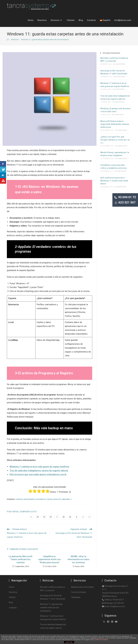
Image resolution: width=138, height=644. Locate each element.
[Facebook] (108, 622)
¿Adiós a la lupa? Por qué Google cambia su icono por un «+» (115, 140)
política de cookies (101, 640)
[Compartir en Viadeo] (83, 517)
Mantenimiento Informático (83, 587)
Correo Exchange (78, 592)
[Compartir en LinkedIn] (51, 517)
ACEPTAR (69, 642)
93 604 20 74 (118, 600)
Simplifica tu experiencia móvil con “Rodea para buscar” (50, 559)
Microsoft (57, 499)
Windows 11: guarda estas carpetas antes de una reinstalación (46, 40)
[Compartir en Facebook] (38, 517)
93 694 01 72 (125, 197)
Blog (11, 602)
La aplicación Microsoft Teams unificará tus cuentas (20, 559)
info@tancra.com (117, 606)
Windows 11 (67, 499)
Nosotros (13, 592)
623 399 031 (119, 603)
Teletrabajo (76, 597)
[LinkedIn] (112, 622)
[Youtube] (116, 622)
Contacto (13, 608)
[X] (104, 622)
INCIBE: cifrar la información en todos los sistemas (79, 559)
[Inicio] (8, 40)
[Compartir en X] (31, 517)
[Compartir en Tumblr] (77, 517)
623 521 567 (125, 202)
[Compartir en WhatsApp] (89, 517)
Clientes (12, 597)
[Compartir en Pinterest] (44, 517)
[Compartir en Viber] (57, 517)
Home (12, 587)
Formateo (19, 499)
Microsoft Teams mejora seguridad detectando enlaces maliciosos (115, 124)
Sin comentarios (119, 64)
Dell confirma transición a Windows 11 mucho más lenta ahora (114, 181)
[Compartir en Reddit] (70, 517)
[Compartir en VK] (64, 517)
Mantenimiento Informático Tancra (38, 499)
